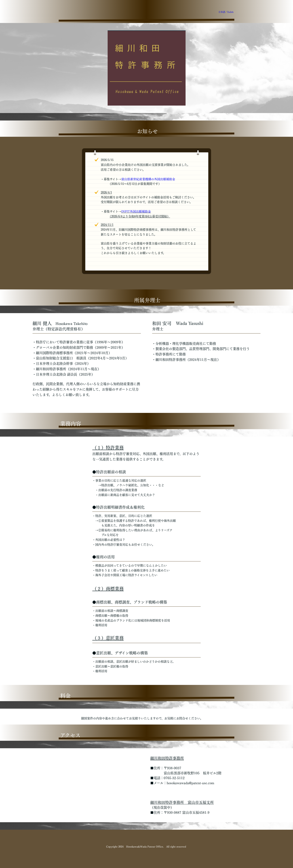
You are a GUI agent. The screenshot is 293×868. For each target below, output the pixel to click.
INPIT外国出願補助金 (136, 211)
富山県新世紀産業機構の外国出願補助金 (148, 179)
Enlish (230, 12)
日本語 (222, 12)
